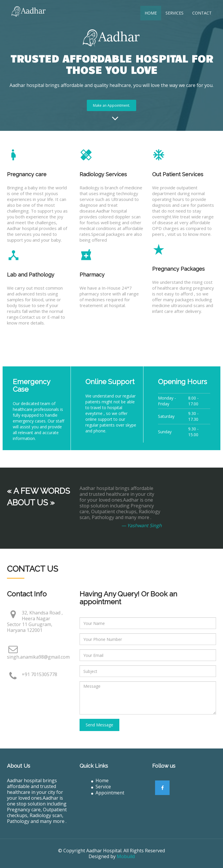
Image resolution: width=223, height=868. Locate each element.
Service (101, 787)
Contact (202, 13)
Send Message (99, 725)
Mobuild (126, 856)
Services (175, 13)
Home (151, 13)
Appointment (108, 793)
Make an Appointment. (111, 105)
